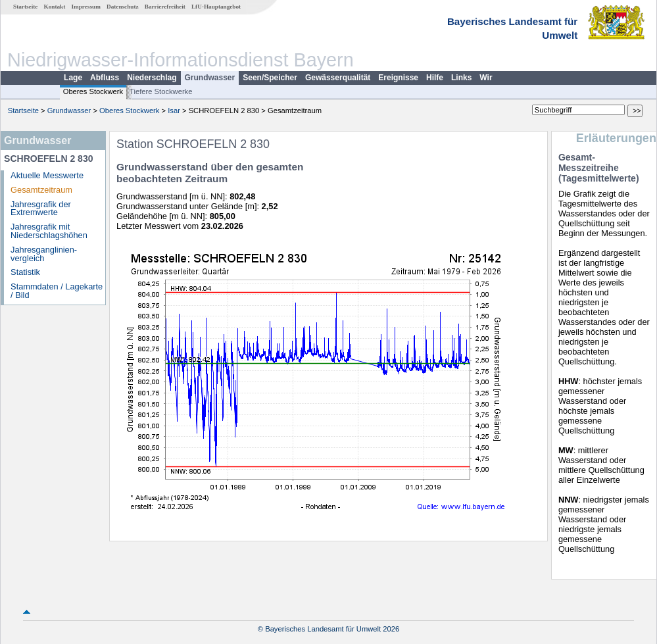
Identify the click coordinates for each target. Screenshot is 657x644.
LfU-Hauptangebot (216, 7)
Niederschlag (152, 78)
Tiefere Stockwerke (161, 91)
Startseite (25, 7)
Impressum (86, 7)
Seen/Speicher (270, 78)
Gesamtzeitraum (41, 190)
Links (461, 78)
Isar (174, 111)
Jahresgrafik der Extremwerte (41, 209)
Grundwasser (210, 78)
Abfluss (105, 78)
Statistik (25, 272)
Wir (486, 78)
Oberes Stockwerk (93, 91)
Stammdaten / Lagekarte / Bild (57, 291)
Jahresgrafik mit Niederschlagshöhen (49, 231)
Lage (73, 78)
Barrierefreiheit (165, 7)
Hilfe (435, 78)
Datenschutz (123, 7)
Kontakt (55, 7)
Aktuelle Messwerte (47, 175)
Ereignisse (398, 78)
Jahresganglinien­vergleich (44, 254)
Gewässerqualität (338, 78)
